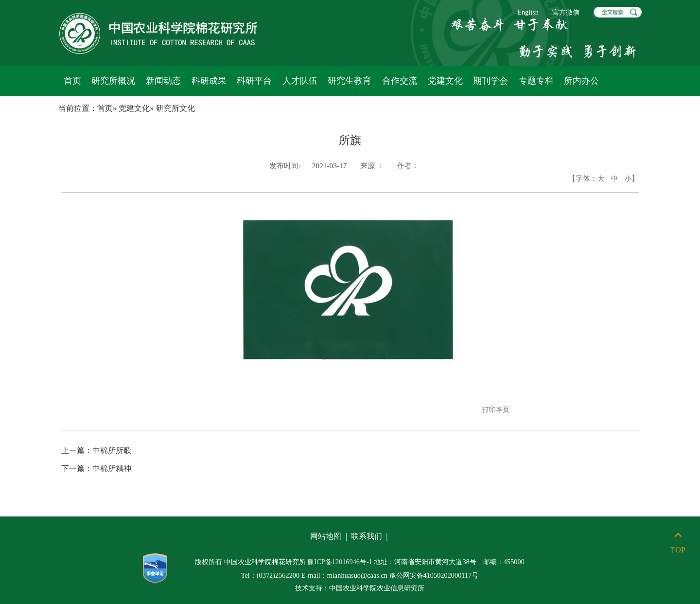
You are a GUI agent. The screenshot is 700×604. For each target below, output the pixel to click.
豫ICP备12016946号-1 (340, 562)
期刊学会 (490, 81)
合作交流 (400, 81)
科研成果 (209, 81)
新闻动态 (163, 81)
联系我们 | (370, 536)
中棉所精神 (96, 469)
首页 (72, 81)
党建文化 (445, 81)
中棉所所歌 (96, 451)
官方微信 (566, 12)
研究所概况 (113, 81)
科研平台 (254, 81)
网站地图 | (330, 536)
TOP (678, 543)
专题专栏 (536, 81)
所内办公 (581, 81)
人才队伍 (300, 81)
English (528, 12)
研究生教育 (350, 81)
